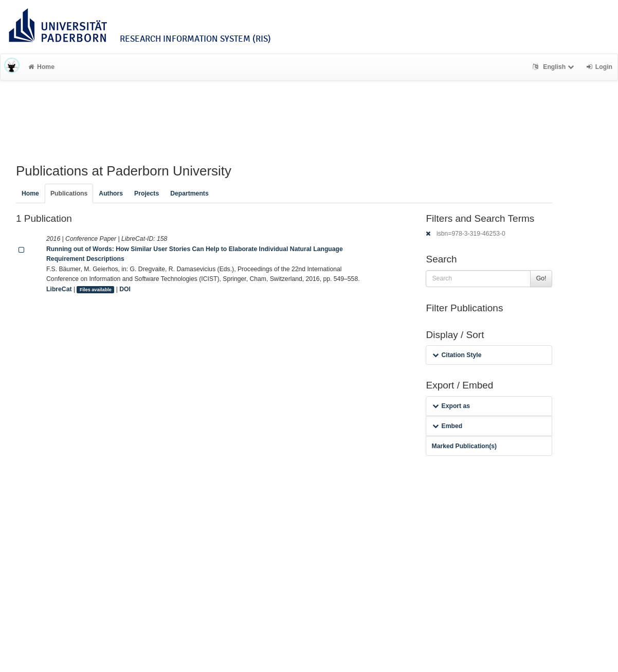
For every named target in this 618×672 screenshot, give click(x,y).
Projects (147, 193)
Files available (96, 290)
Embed (447, 426)
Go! (541, 278)
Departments (189, 193)
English (555, 67)
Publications (69, 193)
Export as (451, 406)
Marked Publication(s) (464, 446)
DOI (125, 289)
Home (41, 67)
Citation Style (457, 355)
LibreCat (59, 289)
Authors (111, 193)
